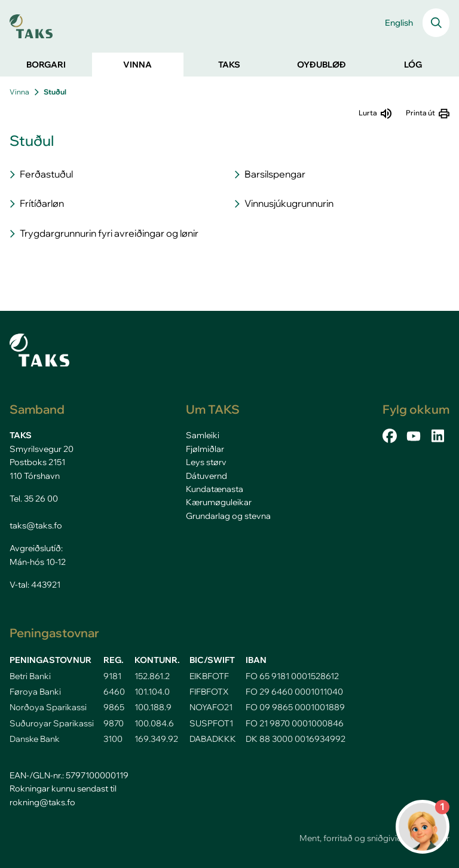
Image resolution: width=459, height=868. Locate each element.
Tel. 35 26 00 (34, 499)
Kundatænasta (215, 489)
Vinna (19, 92)
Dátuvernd (206, 476)
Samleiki (203, 435)
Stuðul (55, 92)
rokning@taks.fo (42, 802)
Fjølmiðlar (205, 449)
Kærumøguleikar (219, 502)
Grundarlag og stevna (228, 516)
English (399, 23)
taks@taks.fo (36, 525)
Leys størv (206, 462)
